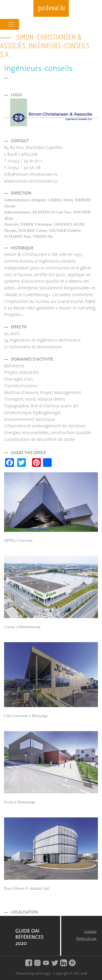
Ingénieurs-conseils (38, 69)
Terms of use (86, 939)
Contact (90, 932)
